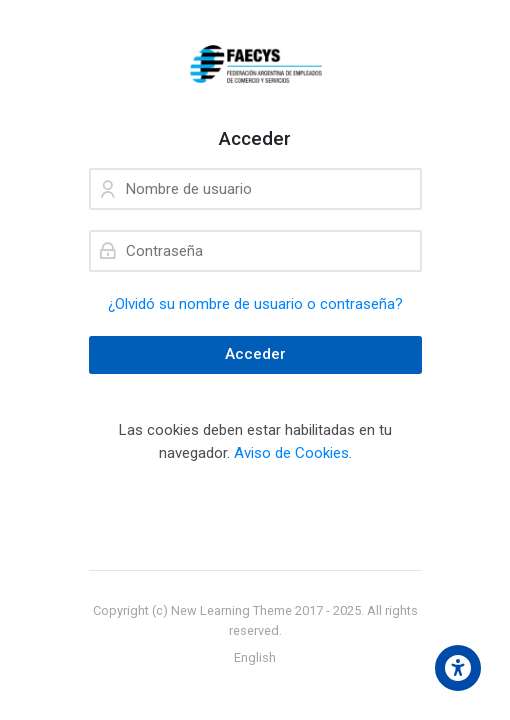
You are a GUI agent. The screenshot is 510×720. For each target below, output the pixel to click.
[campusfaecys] (255, 64)
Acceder (255, 354)
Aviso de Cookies (291, 453)
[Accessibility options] (458, 668)
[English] (255, 658)
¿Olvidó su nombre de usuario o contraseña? (255, 304)
